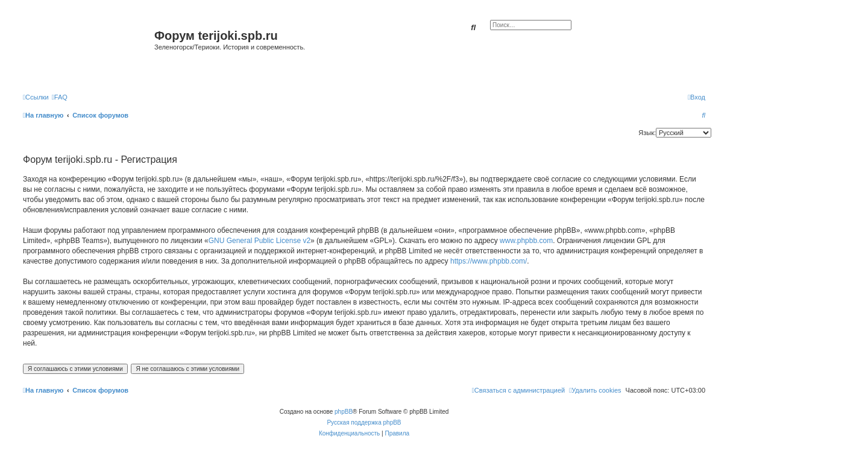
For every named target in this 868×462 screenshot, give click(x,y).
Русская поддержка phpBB (364, 422)
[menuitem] (60, 97)
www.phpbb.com (526, 241)
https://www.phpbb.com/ (489, 261)
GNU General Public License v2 (259, 241)
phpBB (344, 412)
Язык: (647, 133)
